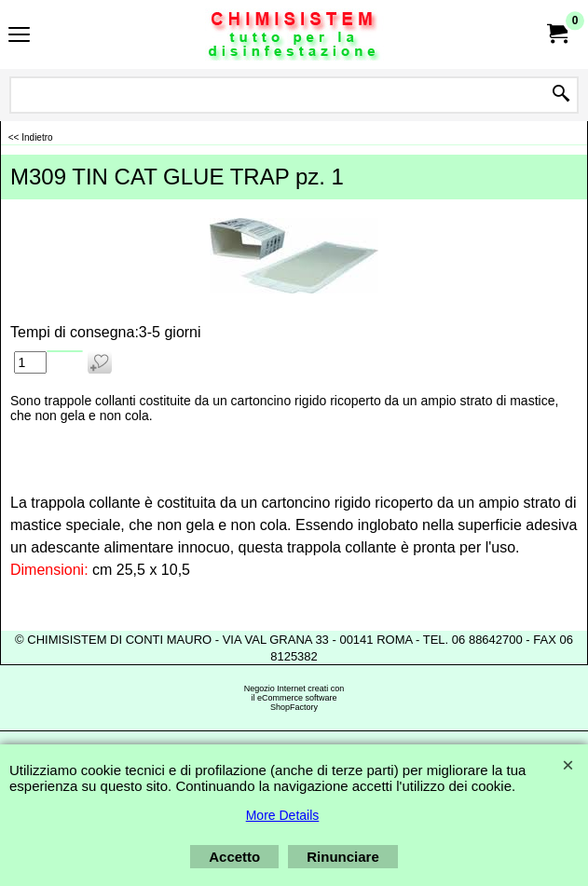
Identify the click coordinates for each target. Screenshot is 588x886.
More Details (283, 815)
